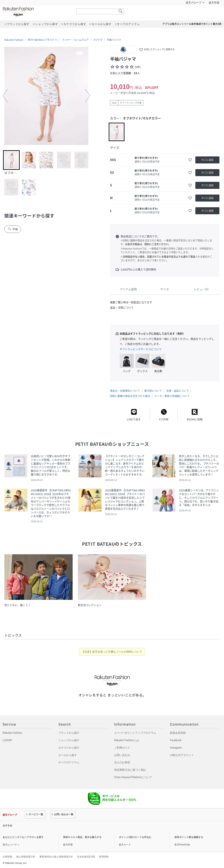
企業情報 (7, 857)
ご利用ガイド (122, 748)
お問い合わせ (122, 755)
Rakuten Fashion (37, 12)
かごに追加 (207, 160)
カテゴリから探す (69, 748)
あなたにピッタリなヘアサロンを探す (23, 837)
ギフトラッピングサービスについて (141, 349)
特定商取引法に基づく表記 (130, 770)
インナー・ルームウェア (75, 40)
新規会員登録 (178, 733)
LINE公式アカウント (182, 755)
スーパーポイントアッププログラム (135, 733)
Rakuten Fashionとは (127, 740)
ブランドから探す (69, 733)
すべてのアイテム (69, 762)
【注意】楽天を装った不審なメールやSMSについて (112, 652)
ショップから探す (69, 740)
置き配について (153, 391)
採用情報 (104, 857)
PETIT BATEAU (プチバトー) (43, 40)
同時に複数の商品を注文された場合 (130, 396)
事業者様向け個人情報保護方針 (56, 857)
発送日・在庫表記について (125, 391)
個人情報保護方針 (26, 857)
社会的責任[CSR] (86, 857)
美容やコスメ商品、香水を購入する (82, 837)
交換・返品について (178, 391)
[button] (5, 96)
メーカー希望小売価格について (172, 396)
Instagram (176, 748)
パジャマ (98, 40)
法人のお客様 (122, 762)
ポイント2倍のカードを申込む (135, 837)
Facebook (176, 740)
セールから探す (68, 755)
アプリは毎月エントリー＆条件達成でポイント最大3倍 (192, 24)
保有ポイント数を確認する (189, 837)
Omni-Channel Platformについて (133, 777)
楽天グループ (194, 3)
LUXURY (7, 740)
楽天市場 (214, 3)
